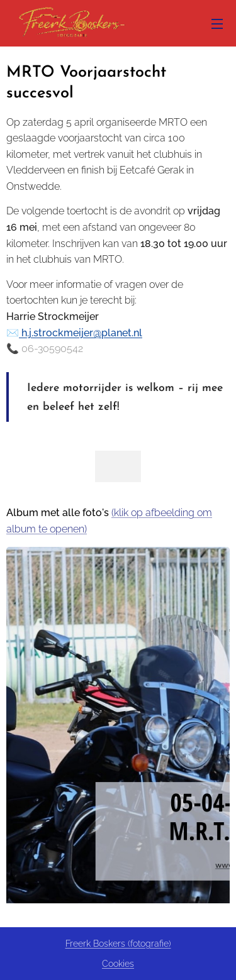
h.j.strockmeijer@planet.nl (81, 333)
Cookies (118, 964)
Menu (217, 24)
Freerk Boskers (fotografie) (118, 944)
